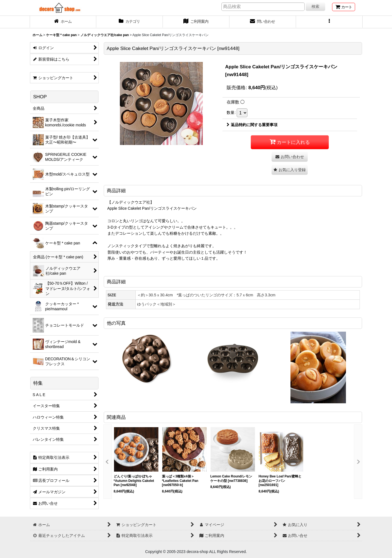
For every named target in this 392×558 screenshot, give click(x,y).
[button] (329, 22)
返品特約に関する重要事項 (252, 125)
